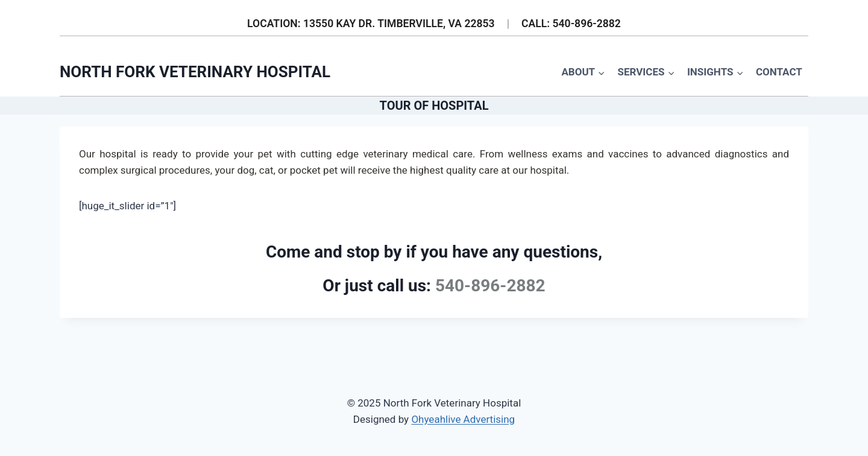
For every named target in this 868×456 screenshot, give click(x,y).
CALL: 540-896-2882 (571, 24)
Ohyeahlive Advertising (463, 419)
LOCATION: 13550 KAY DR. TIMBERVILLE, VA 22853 (371, 24)
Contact (779, 72)
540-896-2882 (490, 286)
